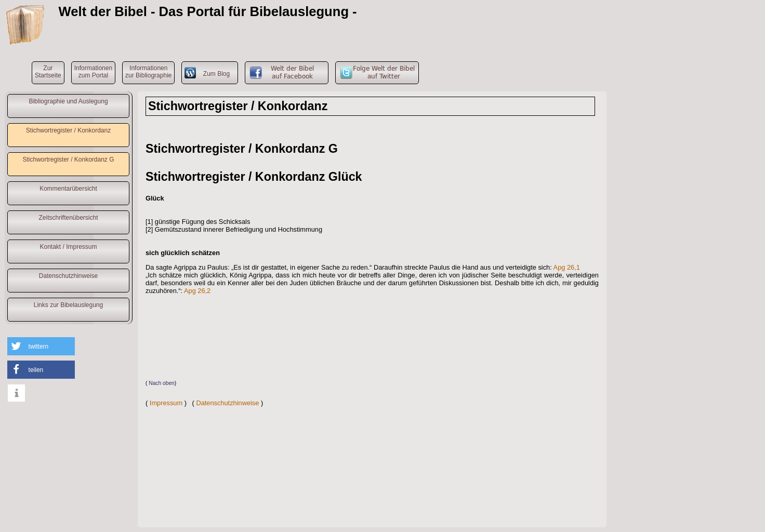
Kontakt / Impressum (68, 247)
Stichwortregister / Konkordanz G (68, 159)
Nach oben (162, 383)
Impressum (166, 403)
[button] (41, 346)
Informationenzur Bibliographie (148, 72)
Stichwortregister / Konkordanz (68, 130)
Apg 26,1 (567, 267)
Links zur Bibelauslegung (68, 305)
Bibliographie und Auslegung (68, 101)
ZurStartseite (48, 72)
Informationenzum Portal (93, 72)
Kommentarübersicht (68, 189)
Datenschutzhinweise (68, 276)
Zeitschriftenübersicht (68, 218)
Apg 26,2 (197, 291)
